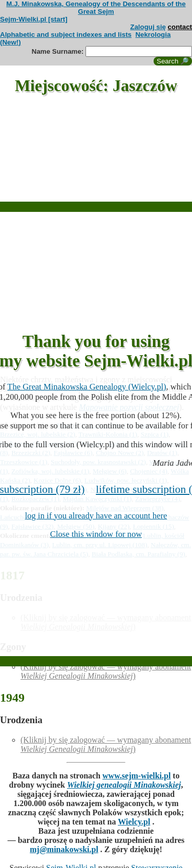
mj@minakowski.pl (64, 849)
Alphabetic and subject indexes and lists (66, 35)
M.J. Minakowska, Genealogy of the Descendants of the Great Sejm (96, 8)
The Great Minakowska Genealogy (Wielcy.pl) (87, 387)
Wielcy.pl (134, 822)
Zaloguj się (148, 27)
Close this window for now (96, 534)
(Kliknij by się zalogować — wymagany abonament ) (106, 671)
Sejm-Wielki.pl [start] (34, 19)
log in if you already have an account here (96, 516)
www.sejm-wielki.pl (136, 776)
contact (180, 27)
